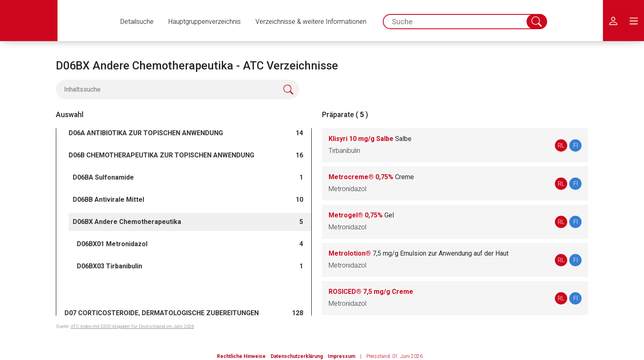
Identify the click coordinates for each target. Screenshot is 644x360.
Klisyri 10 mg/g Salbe (370, 139)
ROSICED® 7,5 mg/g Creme (371, 292)
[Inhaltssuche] (178, 90)
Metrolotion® (419, 253)
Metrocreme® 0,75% (371, 177)
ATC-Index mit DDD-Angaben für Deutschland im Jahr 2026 (132, 327)
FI (576, 145)
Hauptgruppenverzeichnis (205, 22)
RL (561, 145)
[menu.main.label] (634, 21)
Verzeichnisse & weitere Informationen (311, 22)
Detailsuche (137, 22)
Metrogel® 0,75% (361, 215)
